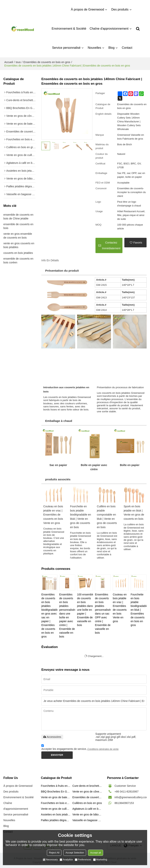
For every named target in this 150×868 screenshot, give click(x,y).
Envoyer (57, 755)
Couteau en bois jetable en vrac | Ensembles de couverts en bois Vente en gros (53, 515)
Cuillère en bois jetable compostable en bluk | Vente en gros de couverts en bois (107, 517)
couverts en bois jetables (18, 253)
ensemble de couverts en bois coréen (18, 261)
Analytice (66, 859)
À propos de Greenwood (87, 9)
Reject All (54, 853)
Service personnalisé (66, 48)
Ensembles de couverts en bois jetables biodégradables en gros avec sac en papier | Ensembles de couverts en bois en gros (49, 615)
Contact (127, 48)
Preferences (83, 859)
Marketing (100, 859)
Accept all (95, 853)
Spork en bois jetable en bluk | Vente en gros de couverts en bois (134, 513)
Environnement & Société (69, 29)
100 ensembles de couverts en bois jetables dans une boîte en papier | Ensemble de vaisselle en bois (85, 610)
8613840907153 (124, 803)
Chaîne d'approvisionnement (109, 29)
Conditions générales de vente (103, 749)
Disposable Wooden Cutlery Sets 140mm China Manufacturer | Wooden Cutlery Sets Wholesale (129, 121)
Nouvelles (95, 48)
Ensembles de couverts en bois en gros (47, 62)
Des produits (120, 9)
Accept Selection (75, 853)
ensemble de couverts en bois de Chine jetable (18, 217)
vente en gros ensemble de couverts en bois (18, 236)
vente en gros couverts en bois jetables (19, 245)
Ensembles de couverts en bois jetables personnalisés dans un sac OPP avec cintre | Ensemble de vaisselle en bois (103, 614)
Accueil (9, 62)
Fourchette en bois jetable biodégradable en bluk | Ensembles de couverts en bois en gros (139, 610)
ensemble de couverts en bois (18, 226)
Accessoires (52, 737)
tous (18, 62)
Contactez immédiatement (111, 245)
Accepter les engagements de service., (80, 748)
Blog (112, 48)
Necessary (50, 859)
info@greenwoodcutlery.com (131, 797)
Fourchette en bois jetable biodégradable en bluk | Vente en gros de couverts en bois (80, 517)
